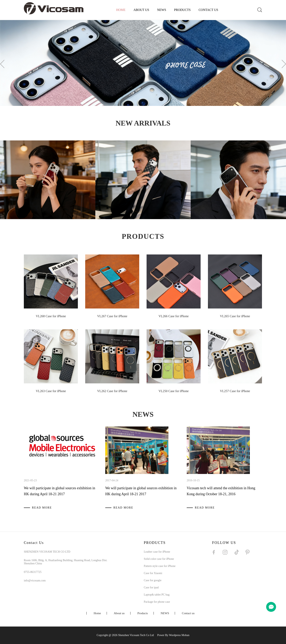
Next (284, 64)
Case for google (153, 580)
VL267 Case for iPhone (112, 316)
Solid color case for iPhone (159, 559)
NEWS (162, 10)
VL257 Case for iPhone (235, 391)
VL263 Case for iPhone (51, 391)
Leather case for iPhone (157, 552)
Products (182, 10)
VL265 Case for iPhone (235, 316)
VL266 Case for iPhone (174, 316)
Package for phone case (157, 602)
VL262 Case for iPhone (112, 391)
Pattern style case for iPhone (160, 566)
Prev (2, 64)
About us (141, 10)
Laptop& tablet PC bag (157, 595)
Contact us (208, 10)
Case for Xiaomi (153, 573)
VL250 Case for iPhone (174, 391)
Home (121, 10)
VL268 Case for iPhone (51, 316)
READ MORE (42, 508)
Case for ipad (151, 587)
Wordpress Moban (179, 635)
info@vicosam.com (35, 581)
